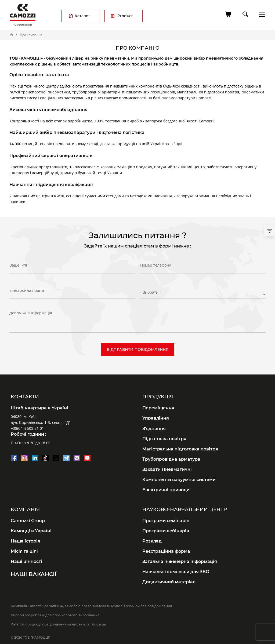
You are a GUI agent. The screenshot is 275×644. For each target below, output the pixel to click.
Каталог (82, 16)
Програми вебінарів (166, 531)
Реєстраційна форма (166, 551)
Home (12, 35)
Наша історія (26, 541)
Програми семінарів (166, 521)
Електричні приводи (166, 490)
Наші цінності (26, 561)
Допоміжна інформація (31, 313)
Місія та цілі (24, 551)
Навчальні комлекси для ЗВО (176, 572)
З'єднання (154, 429)
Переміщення (158, 408)
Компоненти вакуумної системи (179, 480)
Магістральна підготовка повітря (180, 449)
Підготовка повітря (164, 439)
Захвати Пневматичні (167, 469)
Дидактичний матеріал (169, 582)
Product (125, 16)
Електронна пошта (27, 292)
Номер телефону (155, 267)
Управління (156, 418)
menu (261, 14)
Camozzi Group (28, 521)
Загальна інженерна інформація (180, 561)
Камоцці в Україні (31, 531)
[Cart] (229, 14)
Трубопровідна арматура (171, 459)
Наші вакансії (34, 574)
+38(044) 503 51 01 (27, 428)
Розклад (152, 541)
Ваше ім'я (18, 267)
